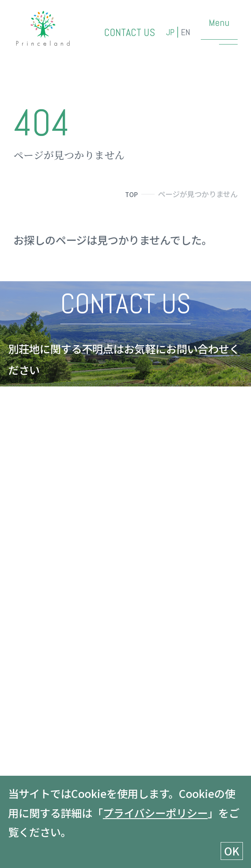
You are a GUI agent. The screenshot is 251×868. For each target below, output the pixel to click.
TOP (130, 194)
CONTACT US (119, 34)
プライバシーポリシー (155, 813)
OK (232, 851)
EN (184, 34)
